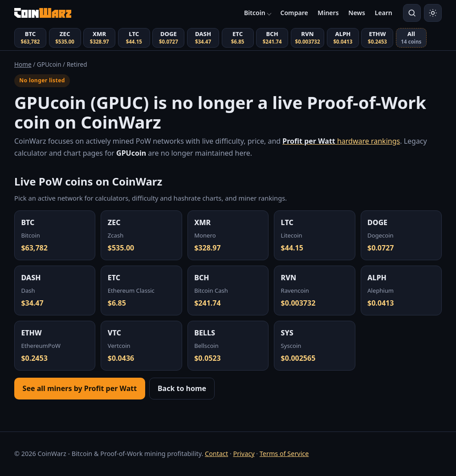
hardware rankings (341, 141)
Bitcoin (255, 13)
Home (23, 64)
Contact (216, 454)
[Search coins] (412, 13)
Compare (294, 13)
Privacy (244, 454)
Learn (384, 13)
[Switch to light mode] (433, 13)
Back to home (182, 388)
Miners (328, 13)
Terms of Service (284, 454)
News (357, 13)
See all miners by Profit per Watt (80, 388)
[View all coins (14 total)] (411, 38)
